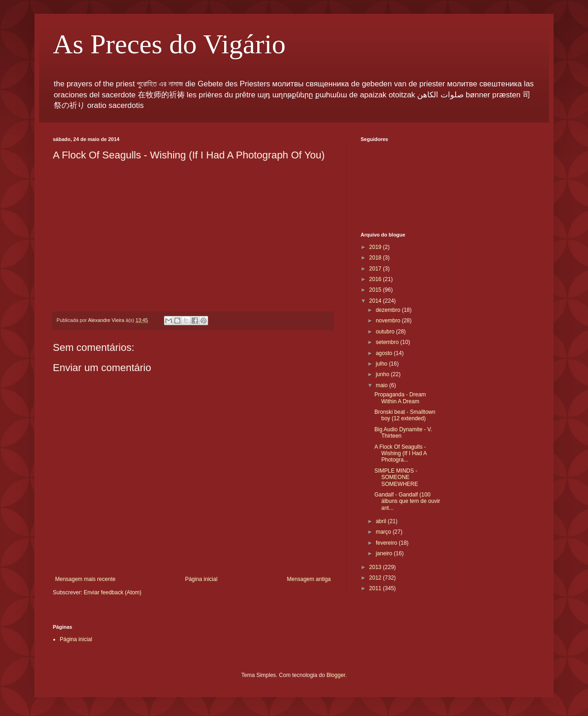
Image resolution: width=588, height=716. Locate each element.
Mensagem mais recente (85, 579)
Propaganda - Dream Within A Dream (400, 398)
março (384, 532)
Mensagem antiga (309, 579)
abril (382, 521)
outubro (386, 332)
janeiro (385, 553)
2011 (376, 588)
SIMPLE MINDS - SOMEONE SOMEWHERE (396, 477)
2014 (376, 301)
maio (382, 385)
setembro (388, 342)
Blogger (336, 675)
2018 (376, 258)
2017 (376, 269)
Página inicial (201, 579)
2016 (376, 279)
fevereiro (387, 543)
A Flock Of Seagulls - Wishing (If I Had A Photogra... (401, 454)
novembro (389, 321)
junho (383, 374)
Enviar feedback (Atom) (112, 592)
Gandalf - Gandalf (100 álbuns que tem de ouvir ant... (407, 501)
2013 (376, 567)
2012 (376, 578)
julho (382, 364)
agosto (385, 353)
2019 (376, 247)
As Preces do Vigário (169, 44)
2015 (376, 290)
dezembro (389, 310)
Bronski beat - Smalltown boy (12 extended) (405, 415)
